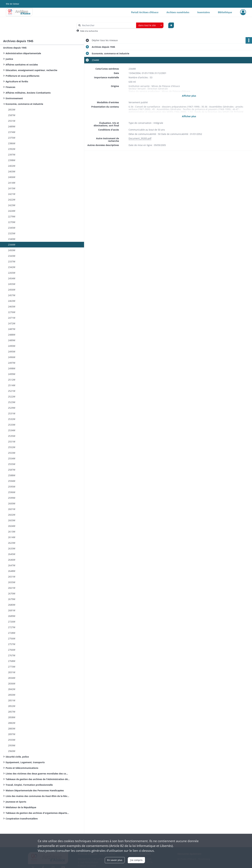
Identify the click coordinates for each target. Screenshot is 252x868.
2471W (12, 318)
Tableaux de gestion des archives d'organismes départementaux (38, 813)
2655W (12, 582)
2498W (12, 368)
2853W (12, 110)
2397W (12, 155)
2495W (12, 352)
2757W (12, 644)
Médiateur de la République (21, 807)
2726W (12, 622)
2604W (12, 526)
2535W (12, 436)
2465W (12, 307)
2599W (12, 498)
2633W (12, 548)
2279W (12, 216)
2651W (12, 577)
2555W (12, 464)
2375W (12, 138)
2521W (12, 391)
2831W (12, 672)
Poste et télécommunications (22, 768)
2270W (12, 222)
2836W (12, 684)
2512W (12, 380)
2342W (12, 267)
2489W (12, 126)
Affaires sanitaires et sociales (22, 65)
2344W (12, 245)
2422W (12, 200)
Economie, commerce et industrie (24, 104)
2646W (12, 560)
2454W (12, 278)
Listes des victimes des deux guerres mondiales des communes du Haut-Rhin (38, 774)
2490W (12, 346)
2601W (12, 509)
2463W (12, 301)
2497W (12, 363)
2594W (12, 481)
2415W (12, 188)
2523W (12, 402)
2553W (12, 453)
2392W (12, 149)
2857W (12, 712)
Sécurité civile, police (17, 757)
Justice (9, 59)
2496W (12, 357)
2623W (12, 543)
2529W (12, 408)
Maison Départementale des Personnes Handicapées (35, 790)
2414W (12, 183)
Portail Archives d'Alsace (145, 12)
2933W (12, 740)
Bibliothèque (225, 12)
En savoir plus (115, 860)
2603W (12, 520)
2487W (12, 329)
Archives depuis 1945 (15, 48)
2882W (12, 723)
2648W (12, 571)
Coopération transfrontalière (22, 819)
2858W (12, 717)
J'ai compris (136, 860)
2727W (12, 627)
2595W (12, 487)
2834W (12, 678)
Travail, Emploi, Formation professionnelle (29, 785)
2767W (12, 655)
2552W (12, 447)
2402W (12, 166)
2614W (12, 537)
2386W (12, 143)
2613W (12, 532)
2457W (12, 295)
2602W (12, 515)
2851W (12, 700)
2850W (12, 695)
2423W (12, 205)
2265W (12, 273)
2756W (12, 639)
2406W (12, 177)
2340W (12, 239)
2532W (12, 419)
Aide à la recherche (89, 31)
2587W (12, 115)
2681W (12, 610)
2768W (12, 661)
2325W (12, 233)
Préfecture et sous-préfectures (22, 76)
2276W (12, 312)
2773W (12, 667)
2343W (12, 256)
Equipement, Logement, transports (25, 762)
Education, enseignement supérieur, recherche (31, 70)
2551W (12, 121)
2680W (12, 605)
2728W (12, 633)
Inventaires (204, 12)
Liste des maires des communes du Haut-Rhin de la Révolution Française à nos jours (38, 796)
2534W (12, 430)
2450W (12, 250)
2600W (12, 503)
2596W (12, 492)
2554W (12, 458)
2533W (12, 425)
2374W (12, 132)
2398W (12, 160)
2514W (12, 385)
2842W (12, 689)
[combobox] (150, 25)
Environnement (14, 98)
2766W (12, 650)
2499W (12, 374)
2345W (12, 228)
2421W (12, 194)
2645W (12, 554)
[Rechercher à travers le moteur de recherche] (108, 25)
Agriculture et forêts (17, 81)
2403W (12, 171)
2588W (12, 475)
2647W (12, 565)
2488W (12, 335)
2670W (12, 593)
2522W (12, 397)
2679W (12, 599)
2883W (12, 729)
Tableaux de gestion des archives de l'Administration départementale (38, 779)
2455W (12, 284)
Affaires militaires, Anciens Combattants (28, 93)
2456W (12, 290)
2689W (12, 616)
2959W (12, 745)
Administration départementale (23, 53)
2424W (12, 211)
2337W (12, 261)
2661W (12, 588)
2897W (12, 734)
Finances (10, 87)
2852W (12, 706)
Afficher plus (189, 96)
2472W (12, 323)
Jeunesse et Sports (16, 802)
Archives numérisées (178, 12)
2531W (12, 413)
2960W (12, 751)
